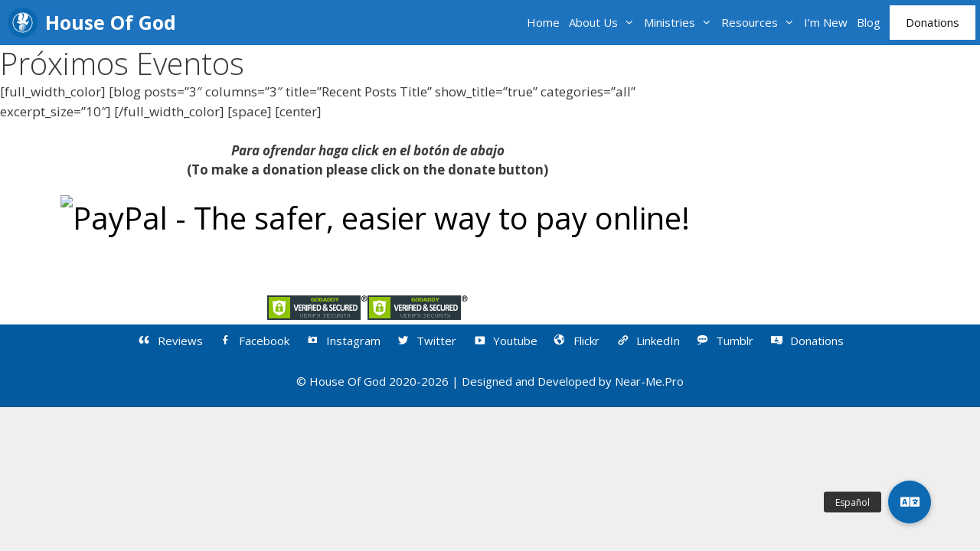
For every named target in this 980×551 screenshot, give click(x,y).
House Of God (111, 22)
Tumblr (725, 341)
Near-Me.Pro (649, 381)
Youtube (505, 341)
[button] (910, 502)
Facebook (254, 341)
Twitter (426, 341)
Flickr (577, 341)
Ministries (680, 23)
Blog (869, 22)
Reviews (170, 341)
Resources (760, 23)
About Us (604, 23)
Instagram (343, 341)
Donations (933, 22)
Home (543, 22)
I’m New (826, 22)
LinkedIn (647, 341)
